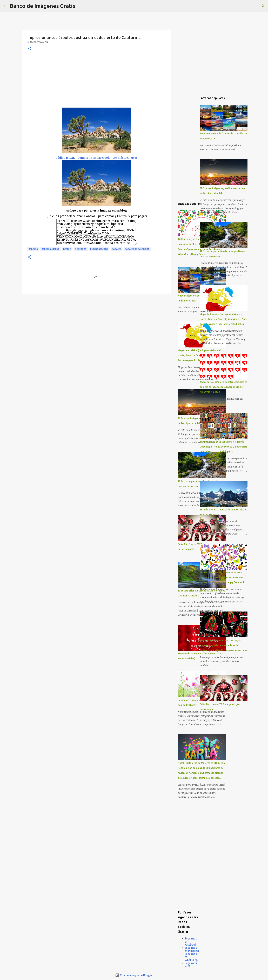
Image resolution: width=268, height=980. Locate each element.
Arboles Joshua (51, 249)
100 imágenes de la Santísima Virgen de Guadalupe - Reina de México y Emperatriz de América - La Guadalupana (223, 447)
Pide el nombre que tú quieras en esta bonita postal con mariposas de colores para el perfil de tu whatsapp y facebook (222, 577)
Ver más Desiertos (125, 158)
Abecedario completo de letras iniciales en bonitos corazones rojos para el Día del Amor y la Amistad (223, 387)
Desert (67, 249)
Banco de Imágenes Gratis (42, 6)
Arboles (33, 249)
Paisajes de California (137, 249)
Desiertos (81, 249)
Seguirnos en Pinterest (192, 949)
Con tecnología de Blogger (134, 975)
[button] (29, 49)
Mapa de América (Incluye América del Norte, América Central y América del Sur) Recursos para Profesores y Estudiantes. (223, 319)
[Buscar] (80, 6)
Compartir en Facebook (94, 158)
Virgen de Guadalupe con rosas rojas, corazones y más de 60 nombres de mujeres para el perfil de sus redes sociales (223, 645)
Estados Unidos (99, 249)
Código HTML (65, 158)
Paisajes (116, 249)
